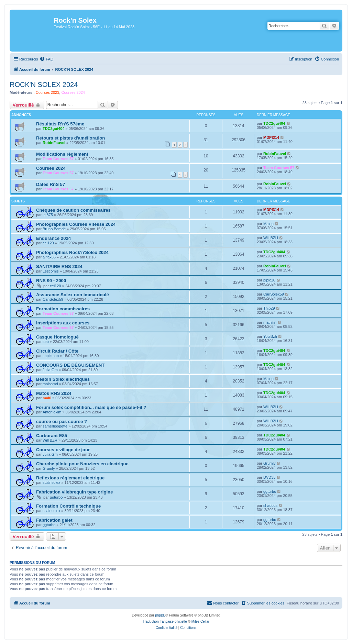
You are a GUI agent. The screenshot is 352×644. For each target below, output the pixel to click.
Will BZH (271, 238)
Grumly (49, 468)
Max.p (268, 224)
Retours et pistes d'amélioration (70, 138)
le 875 (48, 215)
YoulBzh (270, 336)
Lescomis (51, 271)
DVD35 (269, 477)
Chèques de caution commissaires (73, 210)
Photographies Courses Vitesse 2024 (76, 224)
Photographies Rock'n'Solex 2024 (72, 252)
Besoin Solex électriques (63, 379)
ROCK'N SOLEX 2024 (44, 85)
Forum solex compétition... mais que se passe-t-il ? (91, 407)
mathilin (270, 322)
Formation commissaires (63, 309)
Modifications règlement (62, 154)
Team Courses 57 (58, 159)
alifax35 (49, 257)
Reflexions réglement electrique (70, 478)
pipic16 (269, 280)
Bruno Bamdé (54, 229)
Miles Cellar (200, 621)
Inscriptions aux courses (63, 323)
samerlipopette (55, 426)
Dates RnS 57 (51, 184)
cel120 (48, 243)
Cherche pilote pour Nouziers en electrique (82, 464)
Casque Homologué (57, 337)
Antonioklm (52, 412)
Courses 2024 (73, 92)
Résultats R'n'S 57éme (60, 124)
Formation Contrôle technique (68, 506)
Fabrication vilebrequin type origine (75, 492)
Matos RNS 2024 (54, 393)
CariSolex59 (53, 299)
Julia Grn (50, 370)
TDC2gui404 (54, 129)
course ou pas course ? (62, 421)
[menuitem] (46, 59)
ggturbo (56, 497)
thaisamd (50, 384)
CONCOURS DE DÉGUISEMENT (70, 365)
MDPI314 (271, 137)
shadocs (270, 506)
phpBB (160, 615)
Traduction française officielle (165, 621)
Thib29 (269, 308)
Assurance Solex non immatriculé (73, 295)
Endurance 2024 (53, 238)
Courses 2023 (48, 92)
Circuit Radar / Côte (57, 351)
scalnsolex (51, 482)
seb (46, 342)
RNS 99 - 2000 (51, 281)
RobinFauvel (54, 143)
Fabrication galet (54, 520)
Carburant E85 (52, 436)
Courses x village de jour (63, 450)
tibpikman (51, 356)
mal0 (47, 398)
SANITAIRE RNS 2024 (59, 267)
